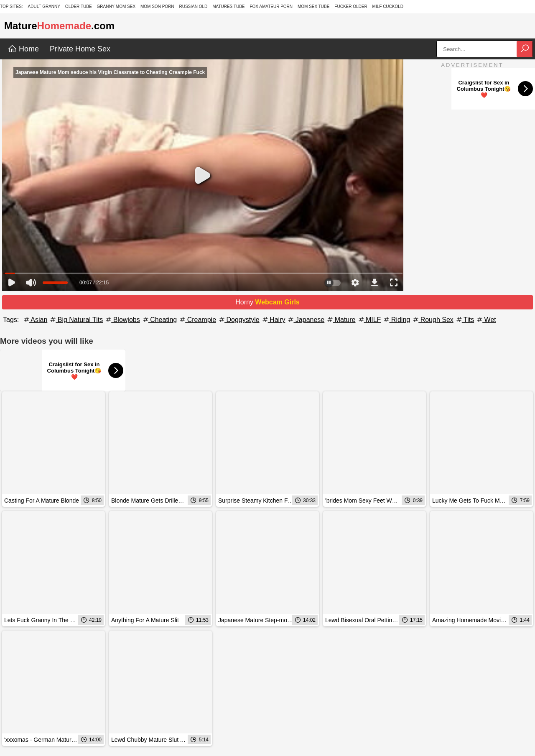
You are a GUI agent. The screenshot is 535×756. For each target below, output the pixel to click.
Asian (35, 320)
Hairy (273, 320)
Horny (267, 302)
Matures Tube (228, 6)
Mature (341, 320)
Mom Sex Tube (314, 6)
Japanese (306, 320)
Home (23, 49)
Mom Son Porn (157, 6)
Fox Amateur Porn (271, 6)
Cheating (159, 320)
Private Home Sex (80, 49)
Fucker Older (351, 6)
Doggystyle (239, 320)
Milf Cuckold (388, 6)
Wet (486, 320)
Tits (465, 320)
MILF (369, 320)
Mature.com (59, 26)
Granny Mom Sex (116, 6)
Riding (396, 320)
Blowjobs (122, 320)
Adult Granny (44, 6)
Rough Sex (433, 320)
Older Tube (79, 6)
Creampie (197, 320)
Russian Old (193, 6)
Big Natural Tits (76, 320)
